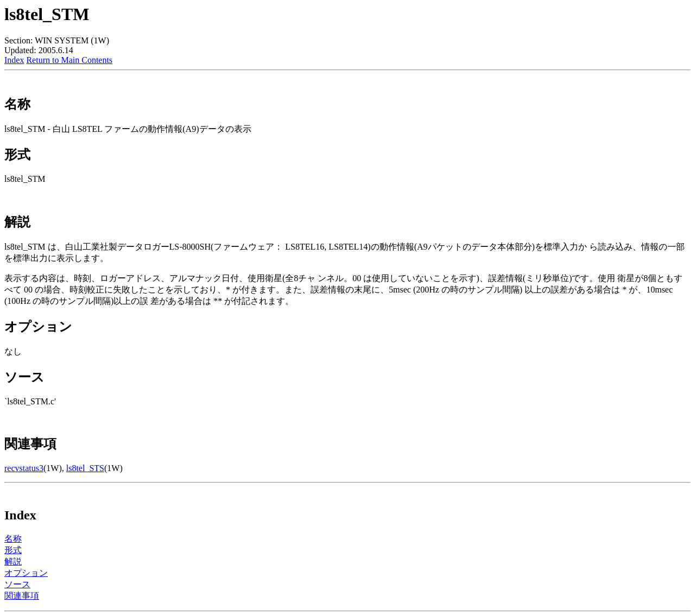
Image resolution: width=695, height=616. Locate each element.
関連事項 (22, 596)
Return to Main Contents (69, 60)
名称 (13, 539)
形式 (13, 550)
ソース (17, 584)
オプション (26, 573)
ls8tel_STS (85, 468)
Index (14, 60)
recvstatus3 (24, 468)
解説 (13, 561)
